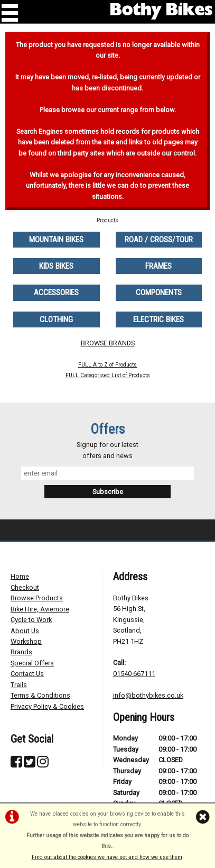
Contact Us (27, 674)
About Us (25, 631)
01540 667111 (134, 674)
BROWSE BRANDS (108, 343)
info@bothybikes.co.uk (148, 695)
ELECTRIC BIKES (158, 319)
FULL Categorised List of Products (108, 375)
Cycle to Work (31, 620)
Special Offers (32, 663)
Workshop (26, 641)
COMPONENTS (159, 293)
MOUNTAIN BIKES (56, 240)
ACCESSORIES (56, 293)
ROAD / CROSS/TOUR (159, 240)
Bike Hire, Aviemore (40, 609)
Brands (21, 652)
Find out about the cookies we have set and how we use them (107, 857)
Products (107, 220)
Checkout (25, 587)
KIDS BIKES (56, 266)
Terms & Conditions (40, 695)
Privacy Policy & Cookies (47, 706)
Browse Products (37, 598)
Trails (19, 685)
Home (20, 576)
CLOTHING (56, 319)
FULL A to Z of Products (107, 365)
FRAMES (158, 266)
